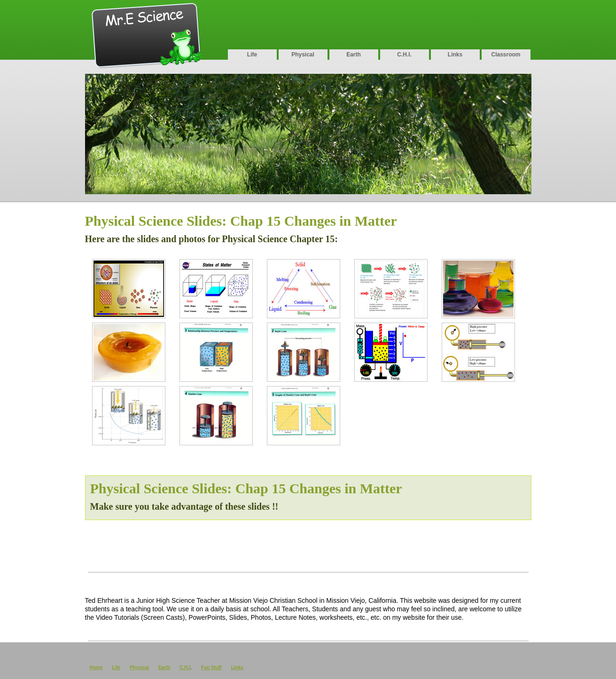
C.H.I (185, 667)
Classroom (506, 55)
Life (252, 55)
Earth (354, 55)
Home (96, 667)
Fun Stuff (211, 667)
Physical (303, 55)
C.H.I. (404, 55)
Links (455, 55)
